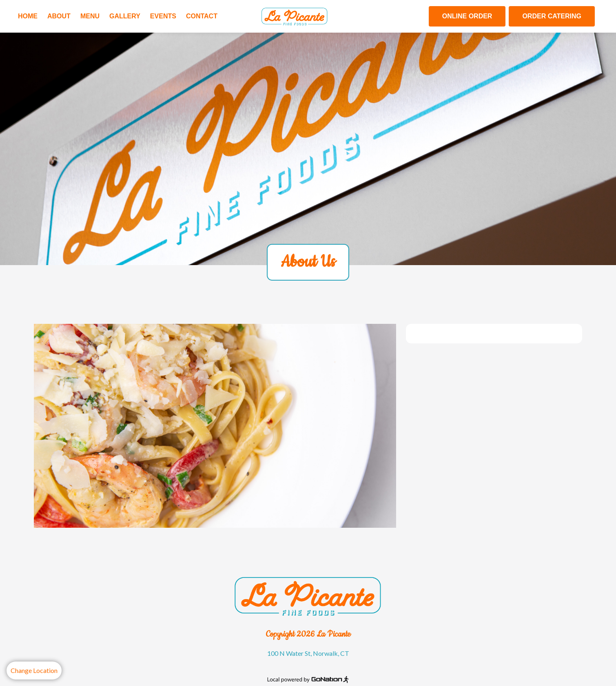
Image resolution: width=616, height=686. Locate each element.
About (59, 16)
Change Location (34, 670)
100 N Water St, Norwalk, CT (308, 653)
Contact (202, 16)
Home (28, 16)
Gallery (125, 16)
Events (163, 16)
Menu (90, 16)
